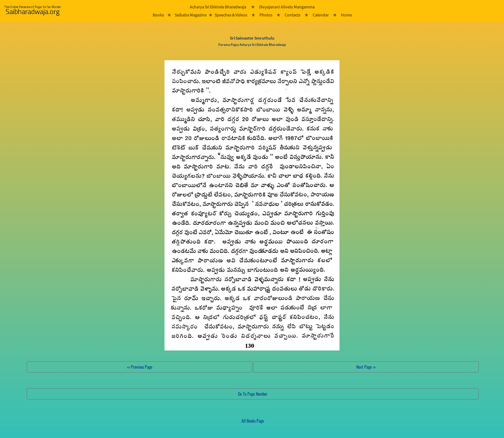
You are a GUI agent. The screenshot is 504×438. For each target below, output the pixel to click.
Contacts (292, 15)
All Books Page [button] (253, 421)
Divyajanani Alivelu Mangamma (287, 7)
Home (346, 15)
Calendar (321, 15)
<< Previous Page (140, 367)
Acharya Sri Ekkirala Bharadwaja (218, 7)
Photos (266, 15)
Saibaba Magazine (191, 15)
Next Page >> (366, 367)
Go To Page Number (253, 394)
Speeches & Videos (231, 15)
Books (158, 15)
